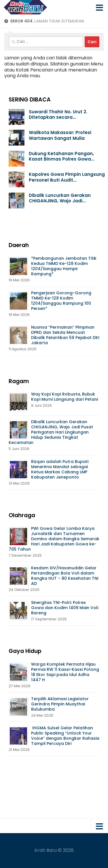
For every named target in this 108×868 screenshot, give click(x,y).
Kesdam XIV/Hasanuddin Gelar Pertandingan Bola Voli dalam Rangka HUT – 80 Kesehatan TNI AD (65, 576)
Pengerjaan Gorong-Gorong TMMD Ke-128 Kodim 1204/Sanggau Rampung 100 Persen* (61, 301)
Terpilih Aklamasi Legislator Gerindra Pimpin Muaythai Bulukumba (60, 704)
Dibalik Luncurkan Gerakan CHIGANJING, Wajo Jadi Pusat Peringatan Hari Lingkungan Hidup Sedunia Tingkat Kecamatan (51, 432)
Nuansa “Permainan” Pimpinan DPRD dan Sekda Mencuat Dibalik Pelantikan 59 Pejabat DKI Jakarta (65, 335)
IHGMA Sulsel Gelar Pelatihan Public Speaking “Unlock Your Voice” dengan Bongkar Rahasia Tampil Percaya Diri (65, 736)
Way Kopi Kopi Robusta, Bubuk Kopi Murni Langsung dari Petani (65, 397)
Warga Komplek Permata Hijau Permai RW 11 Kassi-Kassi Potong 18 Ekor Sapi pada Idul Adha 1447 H (65, 672)
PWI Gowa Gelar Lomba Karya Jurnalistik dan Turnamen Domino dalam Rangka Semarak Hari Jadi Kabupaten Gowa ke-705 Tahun (54, 539)
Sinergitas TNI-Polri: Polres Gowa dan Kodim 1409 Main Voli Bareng (65, 608)
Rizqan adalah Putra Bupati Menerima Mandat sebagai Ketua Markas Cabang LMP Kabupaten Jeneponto (60, 469)
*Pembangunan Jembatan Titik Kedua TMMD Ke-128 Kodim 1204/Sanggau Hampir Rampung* (64, 266)
